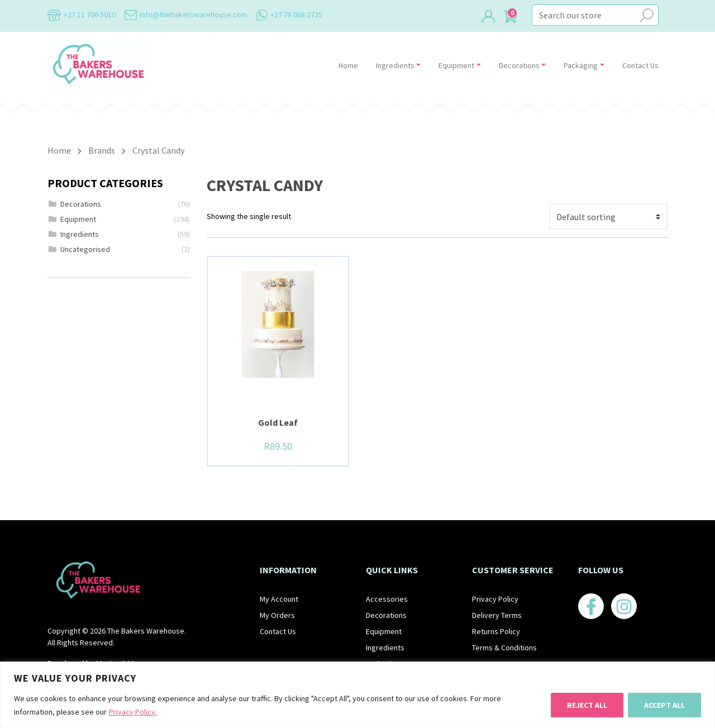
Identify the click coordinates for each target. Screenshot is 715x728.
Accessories (387, 599)
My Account (279, 599)
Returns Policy (496, 631)
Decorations (519, 65)
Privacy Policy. (133, 712)
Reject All (587, 705)
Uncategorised (85, 249)
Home (348, 65)
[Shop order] (608, 217)
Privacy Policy (495, 599)
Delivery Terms (497, 615)
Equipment (456, 65)
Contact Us (640, 65)
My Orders (277, 615)
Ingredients (395, 65)
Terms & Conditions (504, 648)
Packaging (581, 65)
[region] (357, 695)
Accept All (664, 705)
